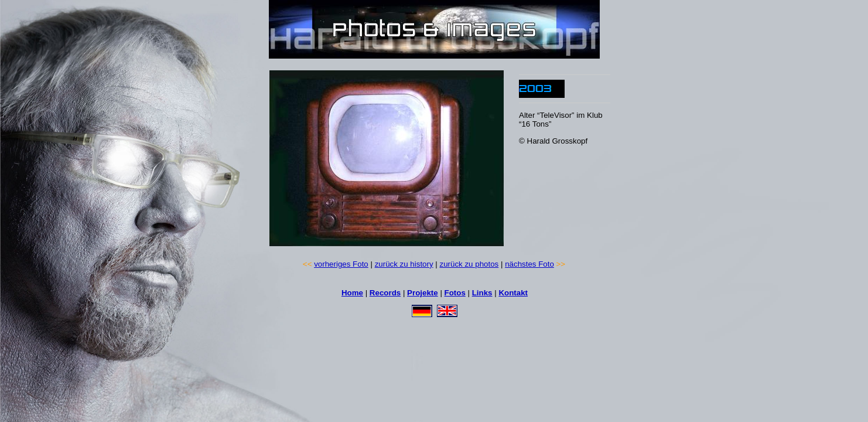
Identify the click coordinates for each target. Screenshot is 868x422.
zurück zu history (404, 264)
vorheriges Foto (341, 264)
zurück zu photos (469, 264)
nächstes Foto (529, 264)
